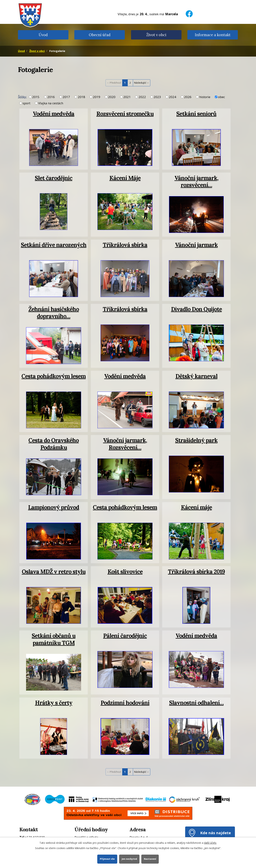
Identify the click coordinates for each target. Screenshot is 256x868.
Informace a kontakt (213, 35)
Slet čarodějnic (54, 178)
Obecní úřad (100, 35)
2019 (97, 97)
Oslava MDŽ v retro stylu (54, 571)
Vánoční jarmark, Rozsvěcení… (125, 444)
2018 (81, 97)
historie (205, 97)
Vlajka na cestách (51, 103)
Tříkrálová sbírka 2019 (196, 571)
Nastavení (150, 859)
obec (221, 97)
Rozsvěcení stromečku (125, 114)
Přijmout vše (107, 859)
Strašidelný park (196, 440)
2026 (188, 97)
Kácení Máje (125, 178)
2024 (173, 97)
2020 (112, 97)
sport (26, 103)
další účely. (210, 843)
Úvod (43, 35)
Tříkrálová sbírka (125, 245)
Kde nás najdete (216, 833)
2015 (36, 97)
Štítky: (22, 97)
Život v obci (156, 35)
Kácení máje (196, 507)
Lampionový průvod (54, 507)
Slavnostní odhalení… (196, 703)
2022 (142, 97)
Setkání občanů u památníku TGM (54, 639)
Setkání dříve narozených (54, 245)
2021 (127, 97)
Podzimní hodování (125, 703)
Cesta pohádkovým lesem (54, 376)
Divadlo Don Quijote (196, 309)
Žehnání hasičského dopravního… (54, 313)
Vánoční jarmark (196, 245)
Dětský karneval (196, 376)
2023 (157, 97)
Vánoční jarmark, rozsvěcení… (196, 181)
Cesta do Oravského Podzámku (54, 444)
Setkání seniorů (196, 114)
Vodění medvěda (54, 114)
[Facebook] (189, 11)
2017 (66, 97)
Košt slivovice (125, 571)
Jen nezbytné (129, 859)
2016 (51, 97)
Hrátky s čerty (54, 703)
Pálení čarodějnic (125, 636)
